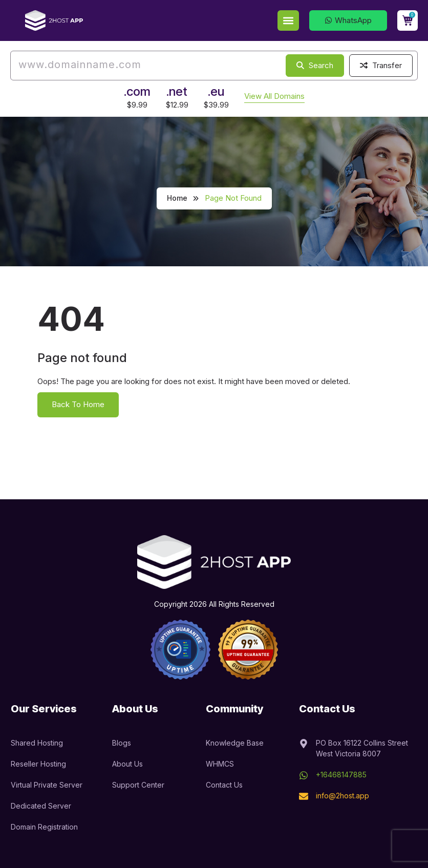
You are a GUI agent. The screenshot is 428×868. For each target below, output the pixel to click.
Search (315, 65)
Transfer (381, 65)
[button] (288, 20)
